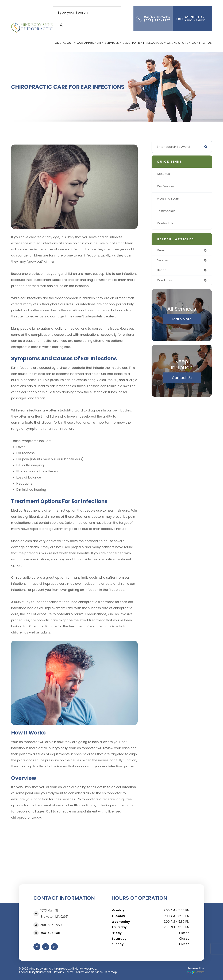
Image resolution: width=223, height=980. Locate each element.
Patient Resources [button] (149, 43)
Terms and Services (89, 972)
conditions (165, 281)
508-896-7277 (51, 925)
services (163, 261)
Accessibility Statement (35, 972)
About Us (164, 174)
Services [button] (113, 43)
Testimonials (167, 211)
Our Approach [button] (90, 43)
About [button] (69, 43)
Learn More (182, 320)
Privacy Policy (63, 972)
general (163, 250)
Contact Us (202, 43)
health (162, 271)
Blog (127, 43)
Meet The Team (169, 199)
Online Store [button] (179, 43)
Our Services (167, 186)
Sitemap (111, 972)
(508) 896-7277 (157, 20)
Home (57, 43)
